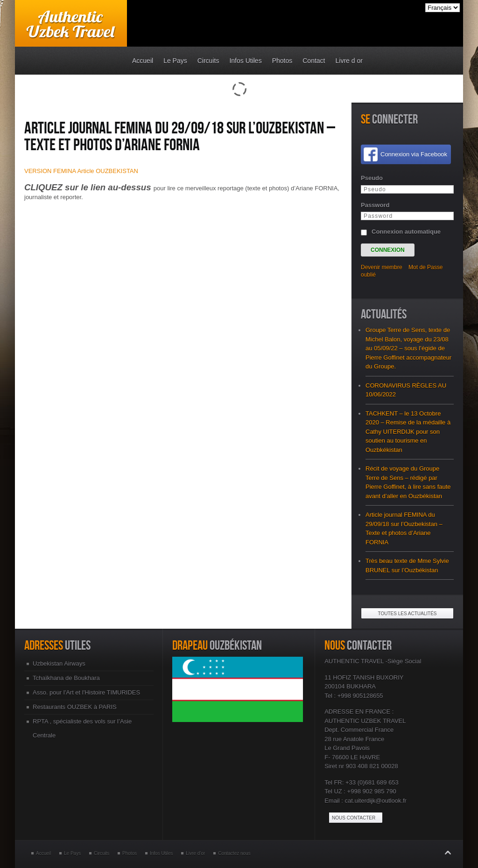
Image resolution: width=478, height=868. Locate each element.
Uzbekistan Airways (59, 663)
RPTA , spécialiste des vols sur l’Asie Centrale (82, 728)
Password (375, 205)
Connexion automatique (406, 232)
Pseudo (372, 178)
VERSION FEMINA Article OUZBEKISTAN (81, 171)
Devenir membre (382, 267)
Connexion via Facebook (414, 154)
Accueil (43, 853)
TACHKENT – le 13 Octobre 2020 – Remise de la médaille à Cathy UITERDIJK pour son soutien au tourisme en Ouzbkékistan (408, 432)
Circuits (102, 853)
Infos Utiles (161, 853)
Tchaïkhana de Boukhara (66, 678)
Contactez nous (234, 853)
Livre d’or (195, 853)
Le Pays (72, 853)
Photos (130, 853)
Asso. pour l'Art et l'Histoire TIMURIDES (86, 692)
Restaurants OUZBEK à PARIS (75, 707)
